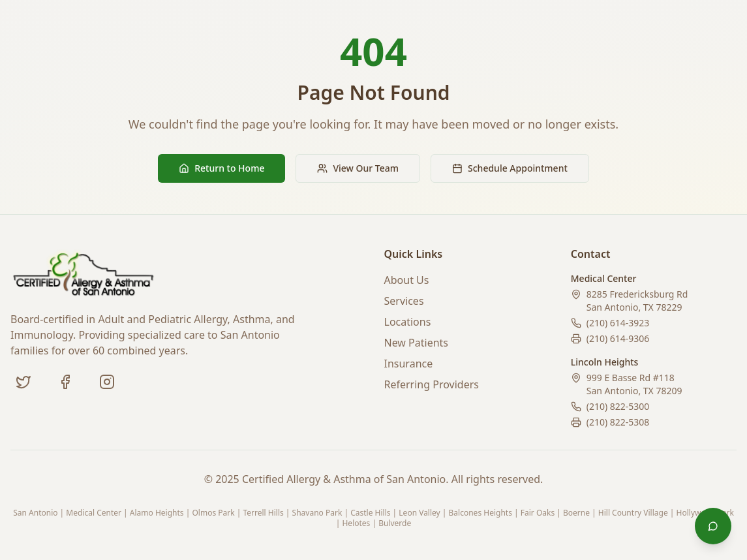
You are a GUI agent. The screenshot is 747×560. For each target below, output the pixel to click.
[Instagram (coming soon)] (107, 382)
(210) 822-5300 (618, 406)
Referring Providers (432, 384)
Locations (408, 322)
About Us (407, 280)
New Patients (417, 343)
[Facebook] (65, 382)
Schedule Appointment (510, 168)
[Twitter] (23, 382)
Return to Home (221, 168)
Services (404, 301)
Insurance (409, 364)
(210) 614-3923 (618, 323)
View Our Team (358, 168)
